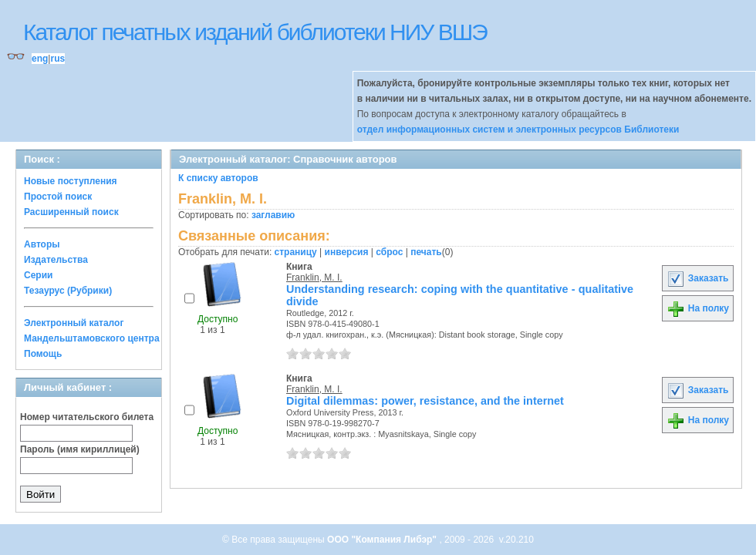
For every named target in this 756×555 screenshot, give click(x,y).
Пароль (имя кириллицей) (80, 449)
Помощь (43, 354)
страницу (296, 252)
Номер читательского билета (87, 417)
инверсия (347, 252)
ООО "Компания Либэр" (383, 540)
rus (57, 59)
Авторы (42, 244)
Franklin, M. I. (314, 277)
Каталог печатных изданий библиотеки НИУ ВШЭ (255, 32)
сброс (389, 252)
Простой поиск (58, 197)
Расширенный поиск (71, 212)
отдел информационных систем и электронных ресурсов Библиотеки (518, 129)
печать (426, 252)
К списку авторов (218, 178)
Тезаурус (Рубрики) (68, 291)
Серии (38, 275)
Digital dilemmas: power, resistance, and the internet (425, 401)
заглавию (273, 215)
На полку (698, 308)
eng (40, 59)
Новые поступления (71, 181)
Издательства (56, 260)
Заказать (697, 278)
